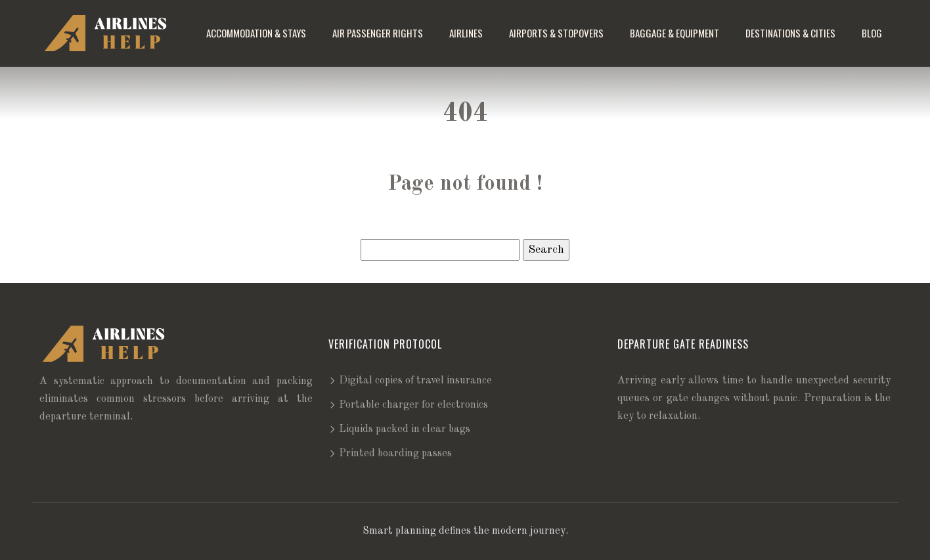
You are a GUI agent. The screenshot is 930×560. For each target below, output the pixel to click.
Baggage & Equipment (675, 33)
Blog (872, 33)
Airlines (466, 33)
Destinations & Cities (790, 33)
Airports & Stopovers (556, 33)
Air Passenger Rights (378, 33)
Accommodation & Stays (256, 33)
